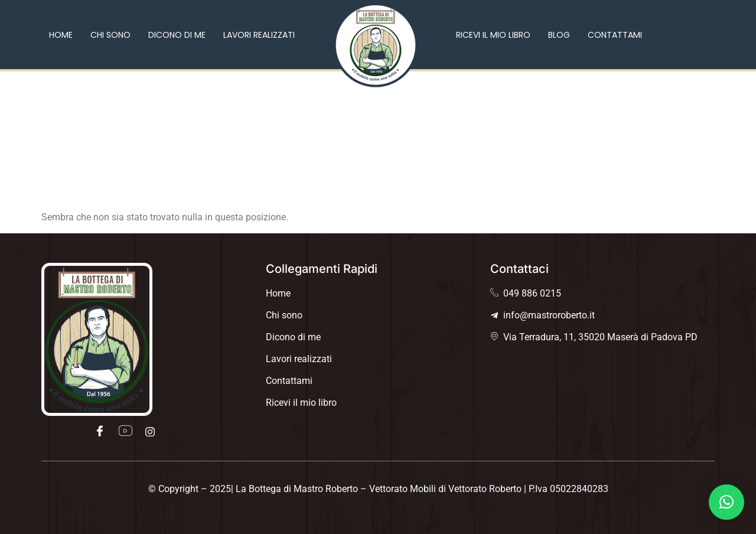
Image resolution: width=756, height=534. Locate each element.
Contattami (615, 35)
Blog (559, 35)
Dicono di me (177, 35)
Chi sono (110, 35)
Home (61, 35)
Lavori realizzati (259, 35)
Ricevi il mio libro (493, 35)
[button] (726, 502)
